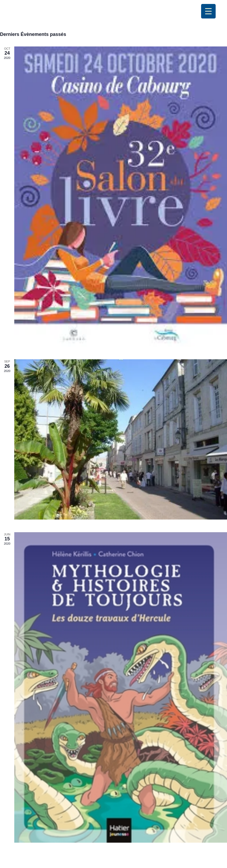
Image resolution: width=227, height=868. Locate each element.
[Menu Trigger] (208, 11)
